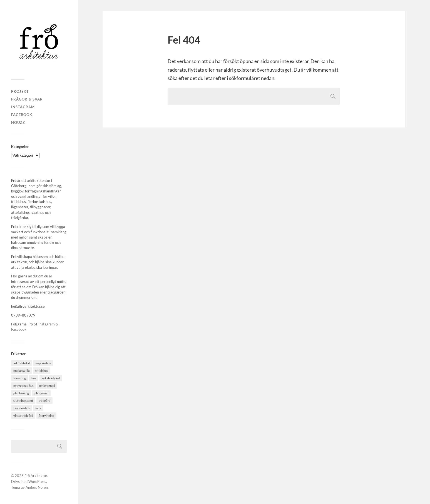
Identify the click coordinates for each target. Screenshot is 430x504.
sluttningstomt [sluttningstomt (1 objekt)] (23, 401)
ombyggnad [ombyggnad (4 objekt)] (47, 386)
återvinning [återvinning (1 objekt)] (46, 416)
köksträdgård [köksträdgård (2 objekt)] (51, 378)
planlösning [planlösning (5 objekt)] (21, 393)
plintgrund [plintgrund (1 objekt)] (41, 393)
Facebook (22, 115)
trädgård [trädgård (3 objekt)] (44, 401)
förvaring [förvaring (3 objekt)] (20, 378)
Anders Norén (37, 487)
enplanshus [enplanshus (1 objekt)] (43, 363)
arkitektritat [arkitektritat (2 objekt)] (22, 363)
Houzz (18, 122)
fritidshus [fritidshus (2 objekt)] (42, 371)
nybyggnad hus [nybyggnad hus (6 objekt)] (23, 386)
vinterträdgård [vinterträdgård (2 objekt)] (23, 416)
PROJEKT (20, 91)
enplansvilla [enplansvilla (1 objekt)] (22, 371)
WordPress (37, 482)
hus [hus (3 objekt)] (34, 378)
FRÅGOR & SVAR (27, 99)
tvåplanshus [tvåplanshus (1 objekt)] (22, 408)
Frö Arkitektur (36, 476)
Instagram (23, 107)
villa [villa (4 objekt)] (38, 408)
